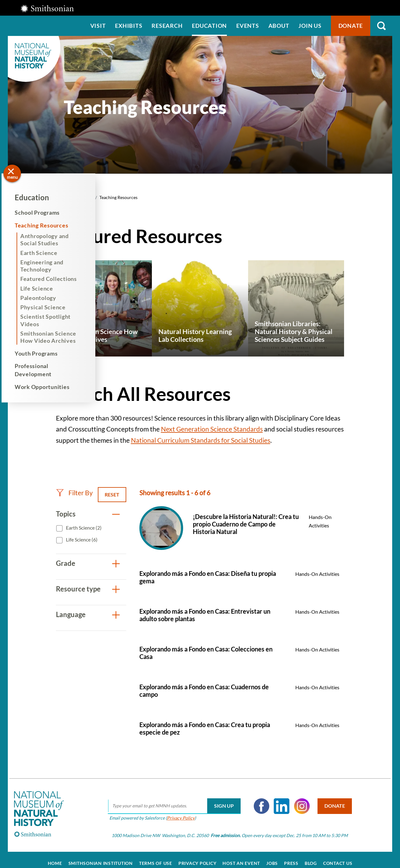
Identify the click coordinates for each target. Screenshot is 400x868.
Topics (66, 514)
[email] (170, 799)
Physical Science (49, 307)
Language (71, 614)
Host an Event (241, 856)
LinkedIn (277, 799)
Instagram (297, 799)
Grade (66, 563)
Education (209, 26)
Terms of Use (156, 856)
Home (55, 856)
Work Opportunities (48, 387)
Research (167, 26)
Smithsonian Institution (101, 856)
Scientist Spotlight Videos (52, 320)
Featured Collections (55, 279)
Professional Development (39, 370)
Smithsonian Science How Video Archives (55, 337)
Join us (310, 26)
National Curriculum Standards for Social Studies (201, 440)
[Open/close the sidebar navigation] (12, 173)
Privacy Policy (176, 811)
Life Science (43, 288)
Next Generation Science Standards (212, 429)
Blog (311, 856)
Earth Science (45, 253)
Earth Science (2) (83, 528)
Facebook (257, 799)
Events (248, 26)
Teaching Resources (48, 225)
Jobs (272, 856)
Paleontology (45, 298)
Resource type (78, 589)
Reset (112, 494)
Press (291, 856)
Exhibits (129, 26)
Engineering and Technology (48, 266)
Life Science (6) (81, 539)
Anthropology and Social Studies (51, 239)
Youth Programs (42, 353)
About (279, 26)
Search (381, 26)
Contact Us (338, 856)
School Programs (43, 212)
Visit (98, 26)
